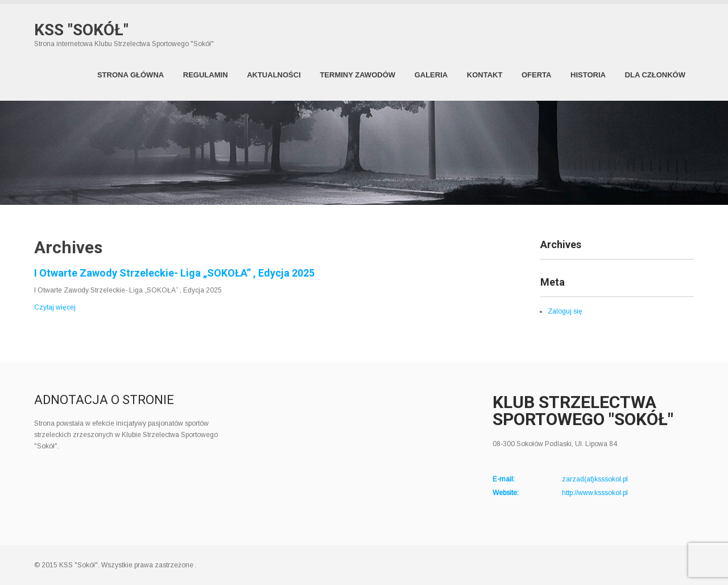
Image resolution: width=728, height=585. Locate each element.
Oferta (536, 75)
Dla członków (655, 75)
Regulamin (206, 75)
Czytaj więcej (55, 307)
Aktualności (274, 75)
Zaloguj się (565, 311)
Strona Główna (131, 75)
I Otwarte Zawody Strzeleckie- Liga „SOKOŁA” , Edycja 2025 (174, 273)
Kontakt (485, 75)
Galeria (431, 75)
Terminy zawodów (357, 75)
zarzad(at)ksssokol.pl (595, 479)
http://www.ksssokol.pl (595, 493)
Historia (588, 75)
